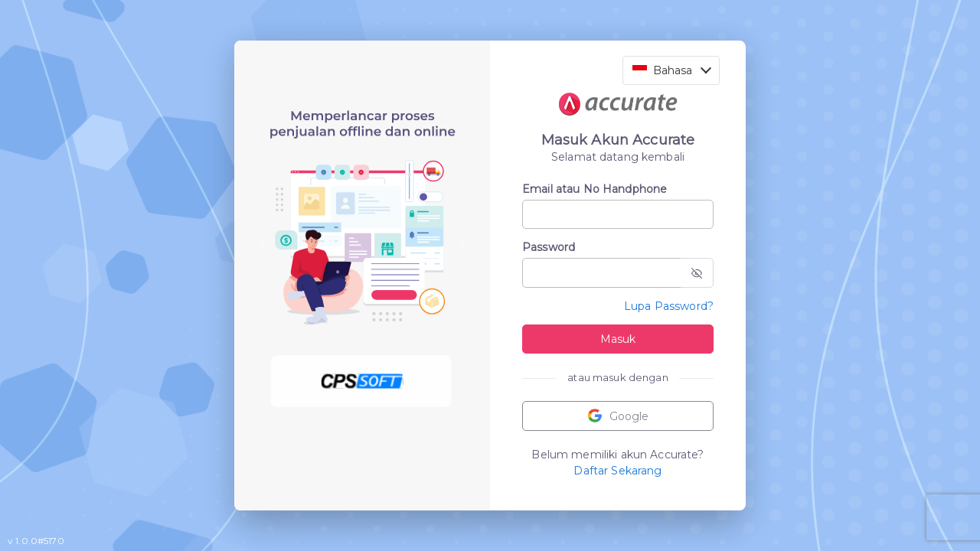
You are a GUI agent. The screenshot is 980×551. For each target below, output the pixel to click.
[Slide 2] (362, 393)
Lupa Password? (669, 306)
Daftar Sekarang (617, 471)
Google (618, 416)
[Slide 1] (335, 393)
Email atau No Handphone (595, 189)
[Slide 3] (390, 393)
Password (549, 247)
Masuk (618, 339)
